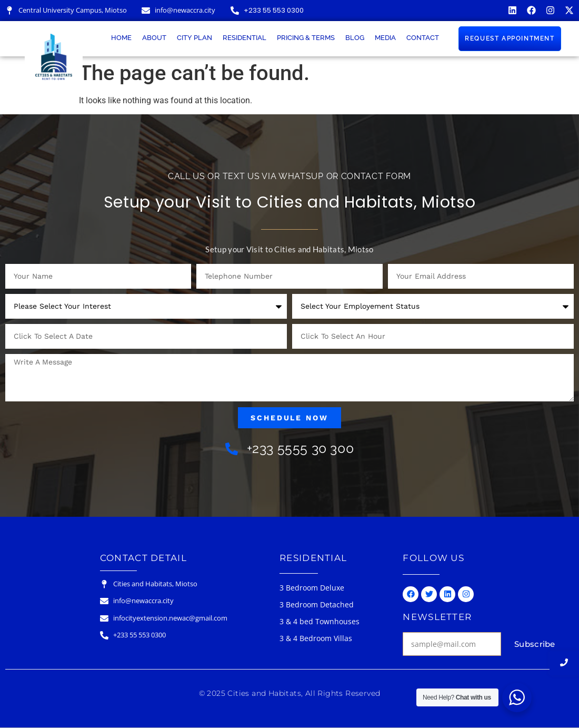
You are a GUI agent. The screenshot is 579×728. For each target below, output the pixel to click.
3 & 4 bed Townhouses (320, 621)
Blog (355, 38)
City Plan (194, 38)
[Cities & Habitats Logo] (54, 57)
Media (385, 38)
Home (121, 38)
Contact (423, 38)
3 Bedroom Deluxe (312, 588)
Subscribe (535, 644)
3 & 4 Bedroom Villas (316, 638)
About (154, 38)
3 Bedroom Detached (317, 604)
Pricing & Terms (306, 38)
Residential (244, 38)
